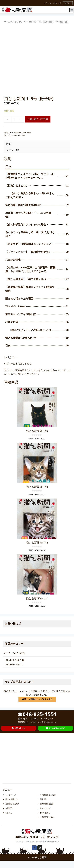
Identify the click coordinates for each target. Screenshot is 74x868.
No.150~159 (13, 672)
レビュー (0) (13, 157)
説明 (9, 152)
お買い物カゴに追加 (38, 127)
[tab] (37, 152)
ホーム (7, 22)
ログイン (68, 3)
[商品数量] (14, 127)
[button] (72, 10)
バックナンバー (20, 22)
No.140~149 (35, 22)
